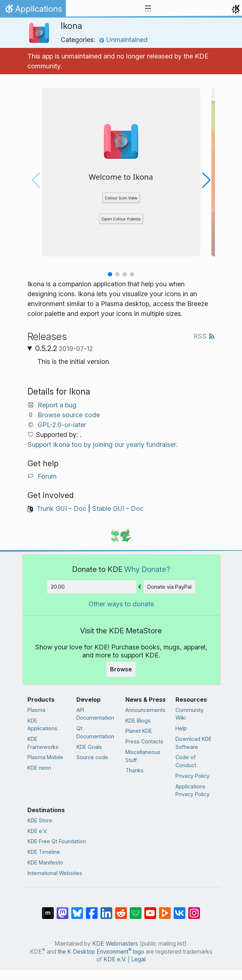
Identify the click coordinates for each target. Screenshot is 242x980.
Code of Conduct (186, 761)
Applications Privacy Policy (192, 790)
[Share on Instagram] (194, 909)
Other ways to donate (121, 604)
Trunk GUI (52, 508)
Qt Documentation (95, 732)
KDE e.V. (37, 831)
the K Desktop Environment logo (101, 952)
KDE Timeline (44, 852)
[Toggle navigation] (148, 9)
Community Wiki (190, 714)
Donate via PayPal (169, 587)
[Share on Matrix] (48, 909)
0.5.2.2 (64, 348)
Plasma (36, 710)
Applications (33, 11)
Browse (121, 669)
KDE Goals (89, 747)
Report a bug (57, 405)
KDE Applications (42, 725)
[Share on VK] (179, 909)
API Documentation (95, 714)
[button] (110, 274)
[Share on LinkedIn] (106, 909)
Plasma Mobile (45, 757)
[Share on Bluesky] (77, 909)
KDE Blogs (138, 721)
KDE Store (40, 820)
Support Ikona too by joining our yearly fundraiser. (102, 444)
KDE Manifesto (45, 862)
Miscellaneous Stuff (143, 756)
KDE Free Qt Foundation (57, 841)
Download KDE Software (194, 743)
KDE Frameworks (43, 743)
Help (181, 728)
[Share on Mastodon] (63, 909)
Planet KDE (139, 731)
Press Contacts (144, 741)
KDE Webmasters (115, 944)
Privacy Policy (192, 776)
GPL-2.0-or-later (62, 425)
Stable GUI (108, 508)
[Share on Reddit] (121, 909)
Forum (47, 476)
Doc (80, 508)
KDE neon (39, 768)
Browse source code (69, 415)
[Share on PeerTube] (165, 909)
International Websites (55, 873)
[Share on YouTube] (150, 909)
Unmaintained (123, 40)
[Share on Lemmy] (136, 909)
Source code (92, 757)
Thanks (135, 770)
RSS (204, 336)
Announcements (145, 710)
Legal (138, 959)
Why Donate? (147, 569)
